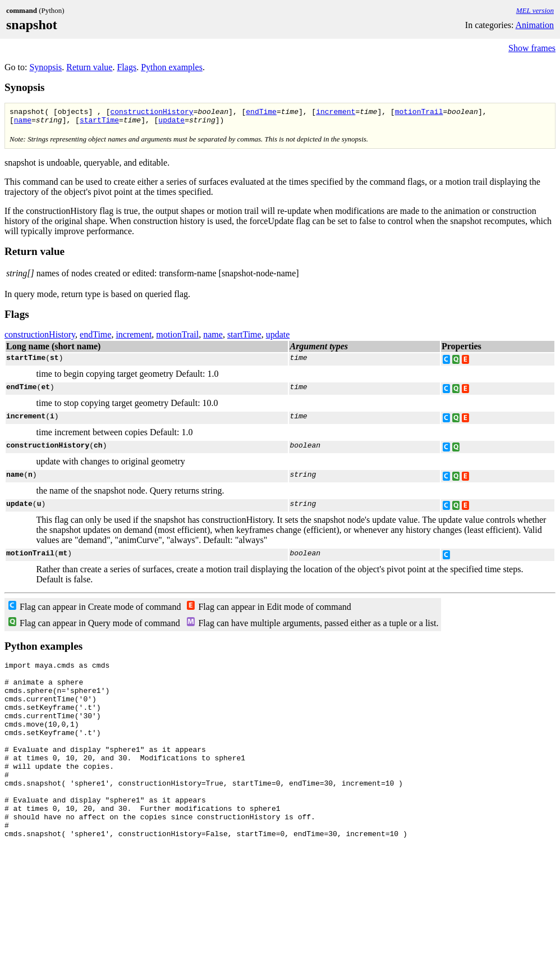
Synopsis (45, 67)
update (171, 123)
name (23, 123)
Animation (535, 25)
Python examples (172, 67)
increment (336, 113)
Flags (127, 67)
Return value (89, 67)
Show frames (532, 48)
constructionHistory (152, 113)
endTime (261, 113)
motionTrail (419, 113)
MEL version (535, 10)
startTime (99, 123)
